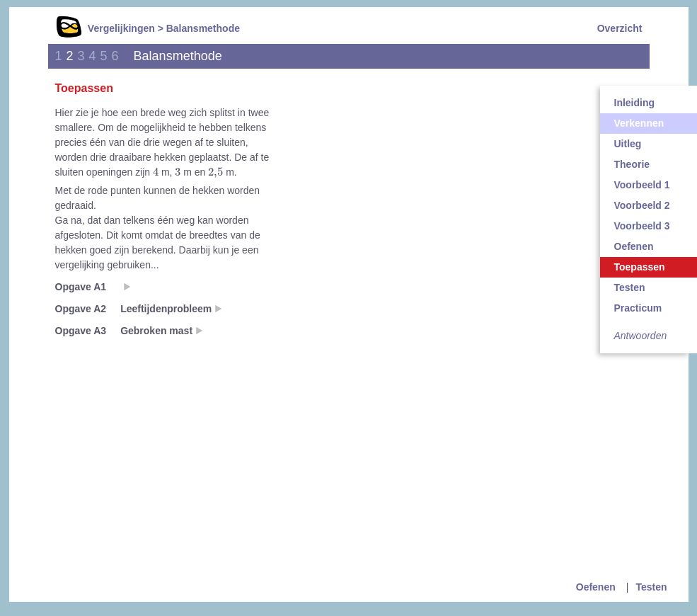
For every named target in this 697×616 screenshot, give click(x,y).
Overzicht (620, 28)
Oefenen (596, 587)
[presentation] (156, 171)
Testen (651, 587)
